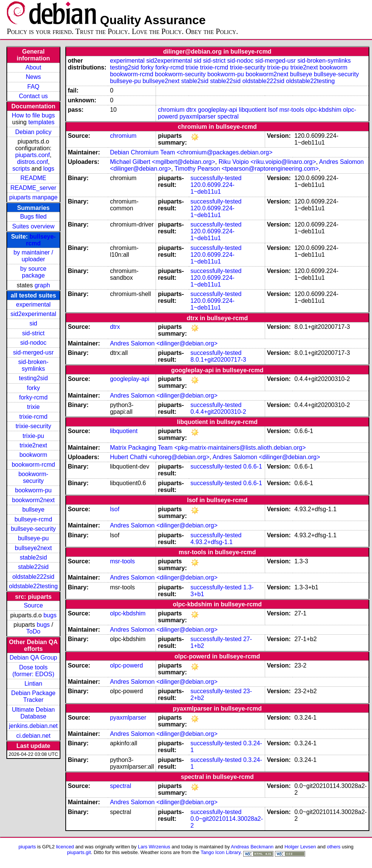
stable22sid (33, 567)
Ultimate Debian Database (33, 713)
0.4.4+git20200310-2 (218, 412)
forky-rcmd (34, 397)
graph (42, 285)
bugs (50, 615)
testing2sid (33, 378)
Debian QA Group (33, 658)
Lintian (33, 684)
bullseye (33, 510)
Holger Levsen (300, 847)
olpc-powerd (126, 665)
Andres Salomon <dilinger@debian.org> (164, 343)
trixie (33, 407)
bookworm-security (33, 477)
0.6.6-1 (253, 466)
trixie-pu (33, 436)
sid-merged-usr (33, 352)
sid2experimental (33, 314)
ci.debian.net (33, 736)
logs (49, 169)
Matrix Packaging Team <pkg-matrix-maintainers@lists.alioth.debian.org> (208, 448)
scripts (21, 169)
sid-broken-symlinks (33, 365)
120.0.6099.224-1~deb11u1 (212, 188)
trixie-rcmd (33, 417)
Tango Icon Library (221, 852)
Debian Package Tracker (33, 696)
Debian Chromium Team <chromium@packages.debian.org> (191, 152)
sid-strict (34, 333)
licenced (65, 847)
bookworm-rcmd (33, 465)
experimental (33, 304)
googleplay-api (218, 110)
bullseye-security (33, 529)
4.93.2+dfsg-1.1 (211, 542)
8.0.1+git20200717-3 (218, 360)
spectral (228, 116)
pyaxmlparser (198, 116)
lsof (273, 110)
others (333, 847)
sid (33, 323)
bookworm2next (33, 500)
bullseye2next (33, 548)
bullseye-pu (33, 538)
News (33, 77)
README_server (33, 188)
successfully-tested (216, 178)
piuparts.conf (32, 155)
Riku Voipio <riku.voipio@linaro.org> (267, 162)
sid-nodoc (33, 343)
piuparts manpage (33, 197)
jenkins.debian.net (33, 726)
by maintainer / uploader (33, 256)
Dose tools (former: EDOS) (33, 671)
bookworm (33, 455)
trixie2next (33, 445)
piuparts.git (79, 852)
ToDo (33, 631)
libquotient (253, 110)
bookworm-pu (33, 490)
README (33, 178)
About (33, 67)
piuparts (27, 847)
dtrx (191, 110)
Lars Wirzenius (154, 847)
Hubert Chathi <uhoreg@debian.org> (160, 457)
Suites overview (33, 226)
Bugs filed (33, 217)
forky (33, 388)
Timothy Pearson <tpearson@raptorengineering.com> (247, 169)
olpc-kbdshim (324, 110)
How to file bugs (33, 115)
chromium (171, 110)
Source (33, 605)
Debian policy (33, 132)
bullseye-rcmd (33, 519)
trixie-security (33, 426)
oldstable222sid (33, 577)
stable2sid (33, 557)
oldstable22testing (33, 586)
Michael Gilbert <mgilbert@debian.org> (163, 162)
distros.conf (32, 162)
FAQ (33, 87)
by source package (33, 272)
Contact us (33, 96)
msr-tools (292, 110)
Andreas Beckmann (252, 847)
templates (41, 122)
